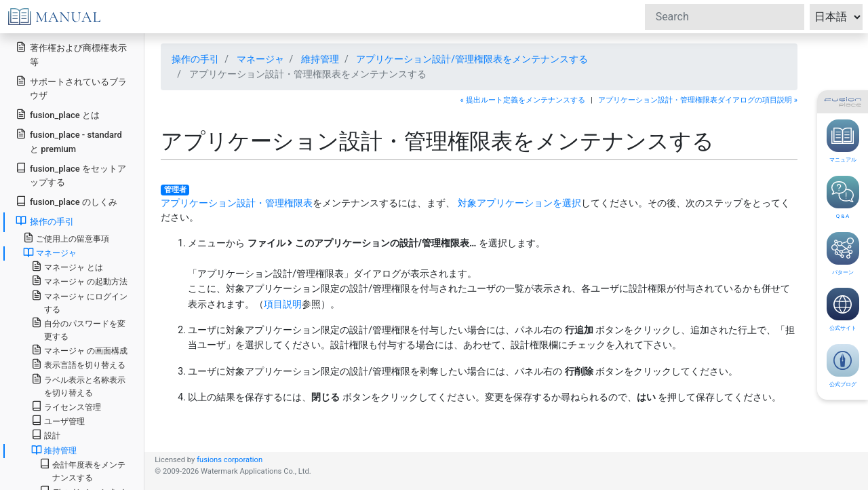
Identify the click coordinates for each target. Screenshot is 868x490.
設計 (46, 435)
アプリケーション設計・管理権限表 (237, 203)
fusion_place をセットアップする (71, 175)
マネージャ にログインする (79, 302)
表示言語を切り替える (78, 364)
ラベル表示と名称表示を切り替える (78, 385)
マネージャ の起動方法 (79, 281)
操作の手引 (195, 59)
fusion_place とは (58, 114)
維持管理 (320, 59)
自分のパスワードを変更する (78, 329)
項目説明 (283, 304)
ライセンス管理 (66, 406)
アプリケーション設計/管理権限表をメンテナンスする (472, 59)
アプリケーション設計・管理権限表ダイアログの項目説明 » (698, 100)
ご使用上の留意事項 (66, 238)
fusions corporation (230, 460)
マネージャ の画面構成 (79, 350)
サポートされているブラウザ (71, 88)
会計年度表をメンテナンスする (82, 470)
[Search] (725, 17)
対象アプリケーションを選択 (519, 203)
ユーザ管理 (58, 420)
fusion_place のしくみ (66, 201)
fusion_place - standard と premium (69, 141)
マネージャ (260, 59)
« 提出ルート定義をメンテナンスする (523, 100)
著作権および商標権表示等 (71, 54)
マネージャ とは (67, 266)
